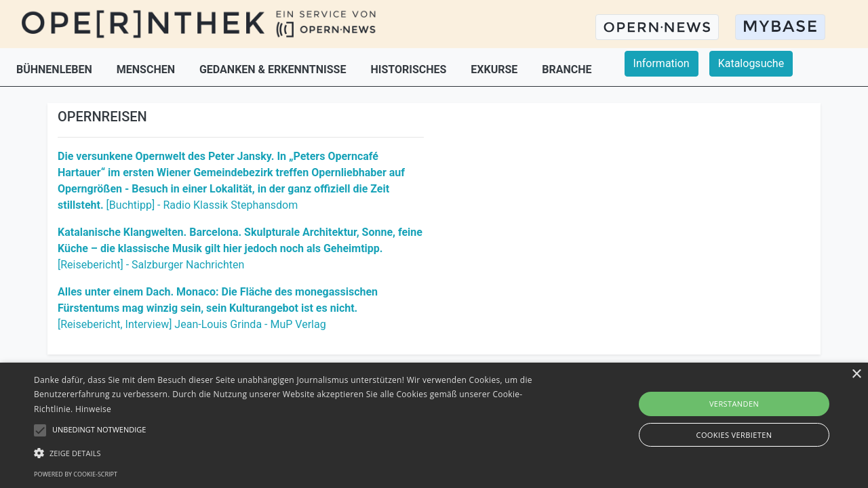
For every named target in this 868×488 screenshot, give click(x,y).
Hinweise (93, 409)
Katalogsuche (751, 63)
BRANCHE (567, 69)
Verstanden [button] (734, 404)
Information (662, 63)
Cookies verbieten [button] (734, 435)
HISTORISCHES (410, 69)
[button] (294, 453)
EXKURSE (495, 69)
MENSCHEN (147, 69)
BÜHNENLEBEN (56, 69)
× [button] (856, 374)
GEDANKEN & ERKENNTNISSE (274, 69)
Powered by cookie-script (76, 474)
